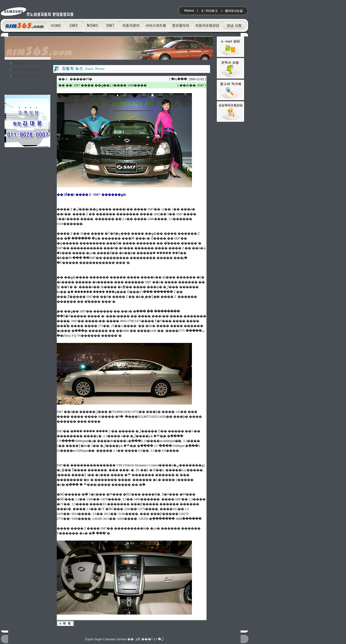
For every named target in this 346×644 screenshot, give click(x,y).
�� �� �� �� (27, 69)
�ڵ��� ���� (28, 76)
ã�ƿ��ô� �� (26, 63)
